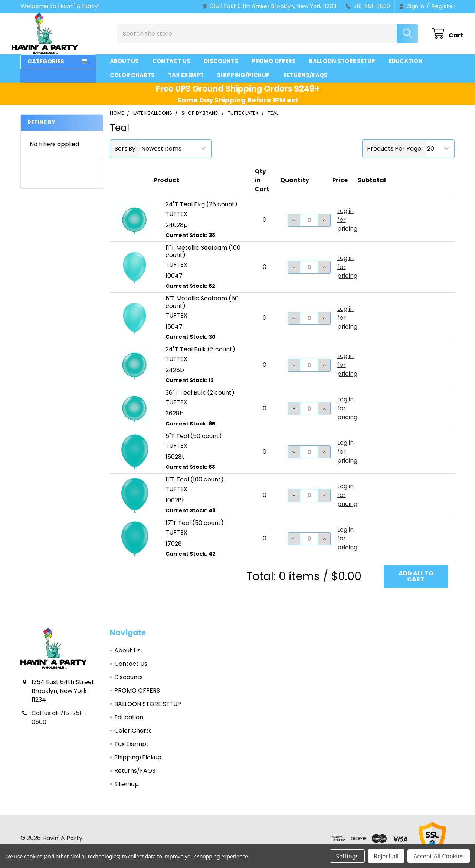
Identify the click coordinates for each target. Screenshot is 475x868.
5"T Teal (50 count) (194, 443)
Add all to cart (416, 583)
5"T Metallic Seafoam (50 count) (202, 309)
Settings (347, 856)
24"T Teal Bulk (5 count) (200, 356)
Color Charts (132, 82)
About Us (124, 68)
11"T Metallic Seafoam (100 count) (203, 258)
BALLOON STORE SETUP (342, 68)
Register (443, 6)
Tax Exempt (186, 82)
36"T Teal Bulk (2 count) (200, 399)
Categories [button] (46, 68)
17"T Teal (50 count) (195, 530)
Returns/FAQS (305, 82)
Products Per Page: (395, 155)
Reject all (386, 856)
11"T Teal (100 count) (195, 486)
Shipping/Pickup (243, 82)
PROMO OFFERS (274, 68)
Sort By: (126, 155)
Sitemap (127, 791)
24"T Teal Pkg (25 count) (202, 211)
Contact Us (171, 68)
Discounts (221, 68)
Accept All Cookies (439, 856)
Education (406, 68)
